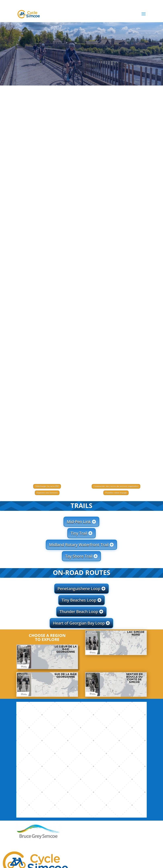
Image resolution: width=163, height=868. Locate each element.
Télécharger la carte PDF (47, 486)
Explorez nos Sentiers (47, 493)
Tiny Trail (79, 533)
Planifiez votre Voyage (116, 493)
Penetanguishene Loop (79, 589)
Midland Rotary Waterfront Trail (79, 545)
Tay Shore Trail (79, 556)
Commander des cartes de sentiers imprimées (116, 486)
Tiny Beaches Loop (79, 600)
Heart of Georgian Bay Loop (79, 623)
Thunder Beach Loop (79, 612)
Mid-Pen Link (79, 522)
